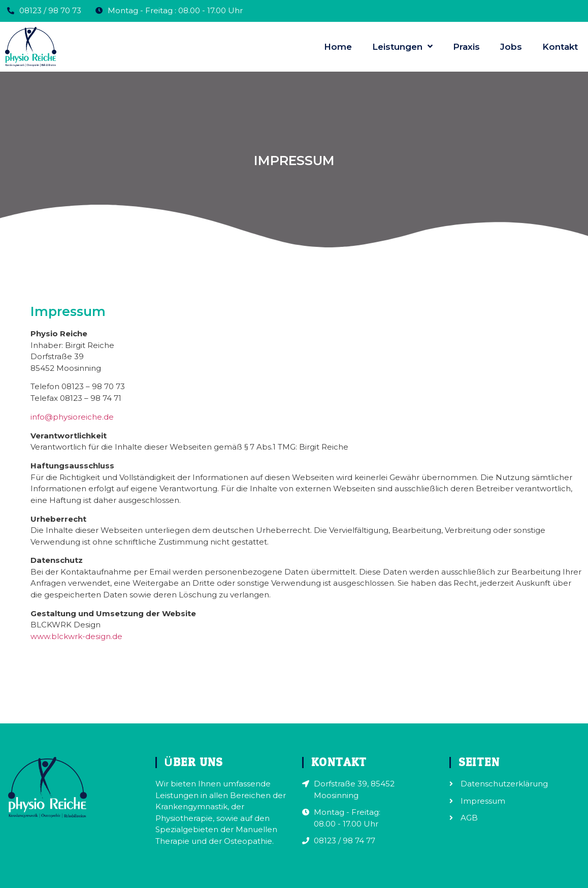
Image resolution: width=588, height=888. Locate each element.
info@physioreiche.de (72, 417)
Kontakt (560, 47)
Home (338, 47)
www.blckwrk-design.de (76, 636)
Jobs (511, 47)
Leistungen (402, 46)
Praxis (466, 47)
